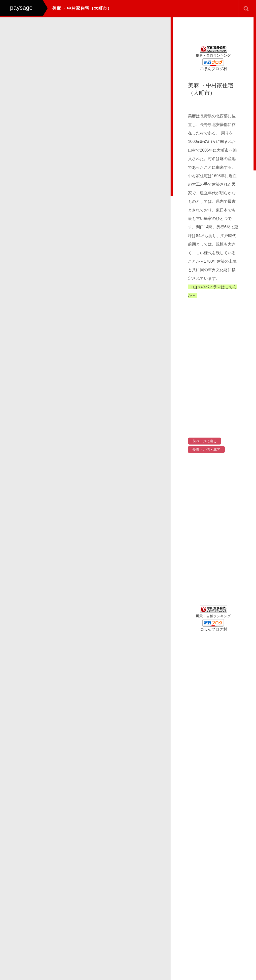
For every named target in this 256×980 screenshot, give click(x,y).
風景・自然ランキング (213, 55)
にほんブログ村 (213, 69)
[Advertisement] (213, 531)
